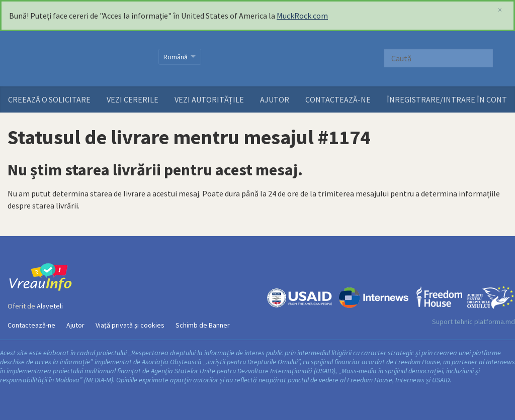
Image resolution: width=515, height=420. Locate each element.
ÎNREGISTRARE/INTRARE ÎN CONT (447, 99)
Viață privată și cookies (130, 325)
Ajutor (275, 99)
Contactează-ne (338, 99)
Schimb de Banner (203, 325)
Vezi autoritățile (209, 99)
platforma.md (495, 322)
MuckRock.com (302, 16)
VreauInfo (77, 59)
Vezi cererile (133, 99)
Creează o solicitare (49, 99)
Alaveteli (50, 306)
